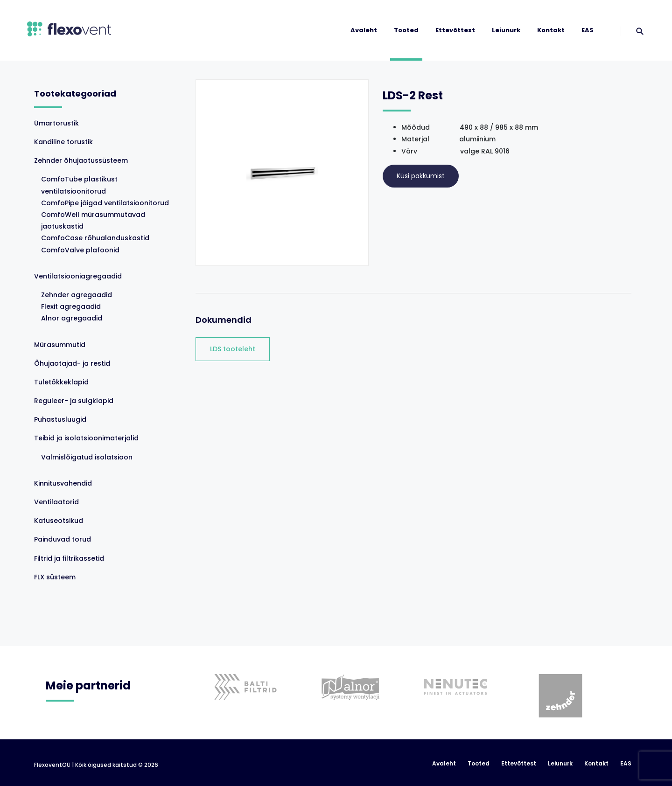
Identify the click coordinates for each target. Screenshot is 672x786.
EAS (588, 30)
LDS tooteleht (233, 349)
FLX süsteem (55, 577)
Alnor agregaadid (72, 318)
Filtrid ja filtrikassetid (69, 558)
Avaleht (364, 30)
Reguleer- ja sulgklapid (74, 401)
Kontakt (551, 30)
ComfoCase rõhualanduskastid (95, 238)
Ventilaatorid (56, 502)
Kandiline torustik (63, 142)
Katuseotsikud (59, 521)
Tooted (406, 30)
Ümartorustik (56, 123)
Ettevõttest (455, 30)
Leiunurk (506, 30)
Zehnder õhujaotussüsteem (81, 160)
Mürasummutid (60, 345)
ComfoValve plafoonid (80, 250)
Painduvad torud (63, 539)
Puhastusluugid (60, 419)
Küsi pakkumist (421, 176)
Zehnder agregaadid (77, 295)
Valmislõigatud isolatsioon (87, 457)
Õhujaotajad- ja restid (72, 363)
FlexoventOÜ (52, 765)
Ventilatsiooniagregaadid (78, 276)
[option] (242, 673)
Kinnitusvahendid (63, 483)
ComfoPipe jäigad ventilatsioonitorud (105, 203)
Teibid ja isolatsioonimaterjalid (86, 438)
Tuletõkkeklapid (61, 382)
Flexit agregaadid (71, 306)
